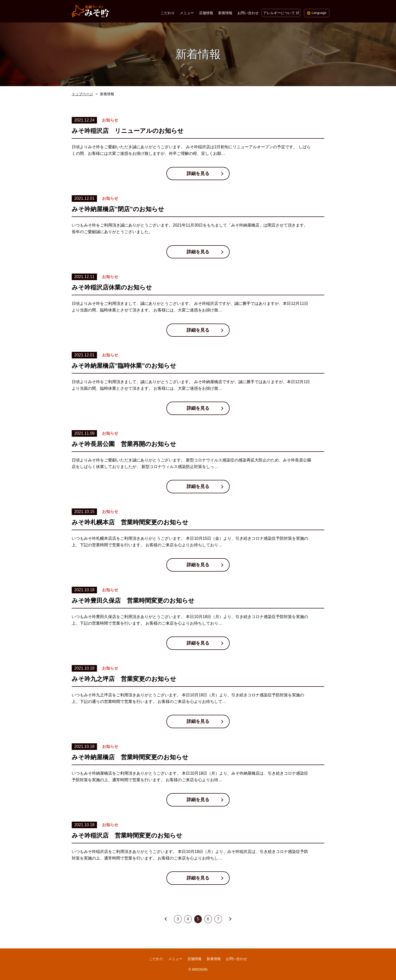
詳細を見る (198, 174)
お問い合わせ (248, 13)
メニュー (187, 13)
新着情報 (225, 13)
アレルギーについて (279, 13)
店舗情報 (206, 13)
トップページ (82, 94)
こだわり (168, 13)
